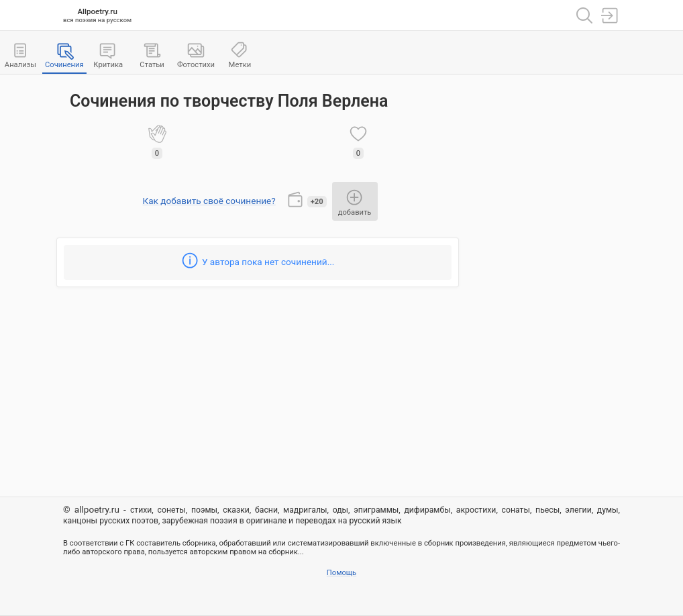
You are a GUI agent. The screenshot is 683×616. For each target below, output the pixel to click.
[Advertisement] (546, 283)
